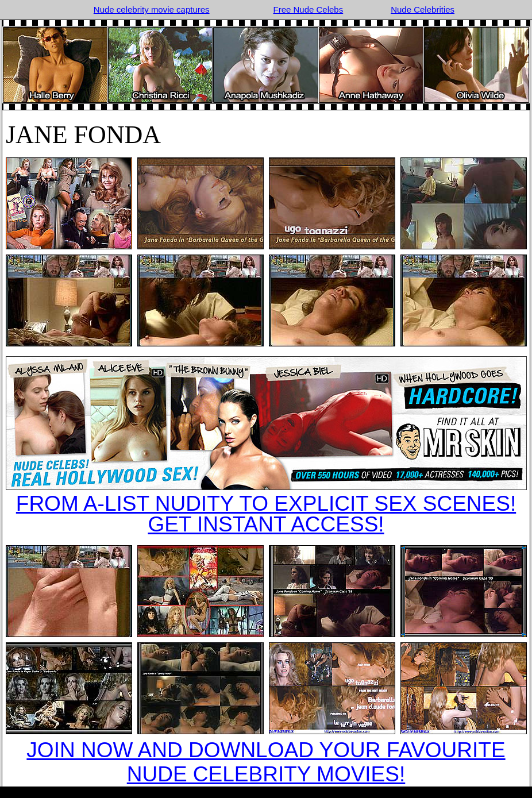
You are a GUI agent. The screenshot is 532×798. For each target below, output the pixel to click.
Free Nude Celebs (308, 9)
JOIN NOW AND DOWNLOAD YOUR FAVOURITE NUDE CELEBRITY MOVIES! (266, 762)
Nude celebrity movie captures (152, 9)
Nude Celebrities (423, 9)
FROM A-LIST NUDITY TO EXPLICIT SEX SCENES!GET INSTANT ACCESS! (266, 514)
